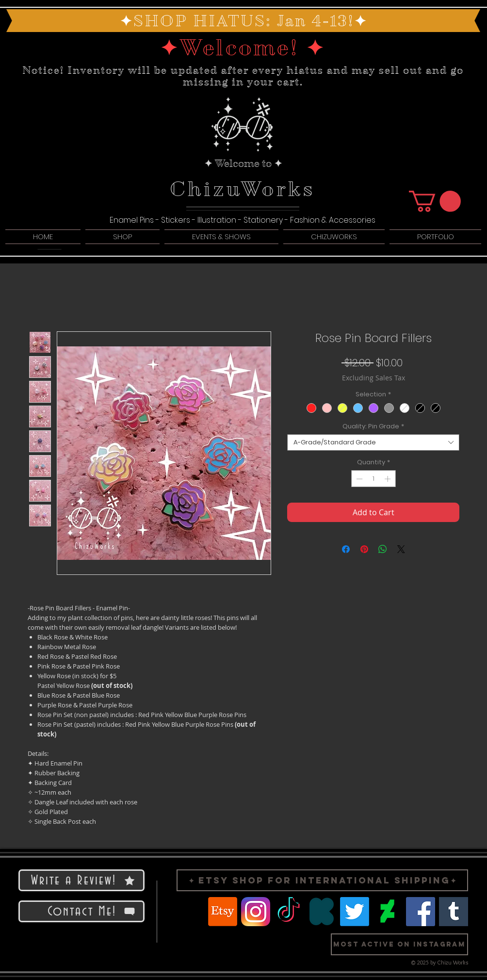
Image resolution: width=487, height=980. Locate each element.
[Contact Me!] (81, 911)
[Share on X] (401, 549)
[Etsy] (223, 912)
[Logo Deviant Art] (388, 912)
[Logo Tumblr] (454, 912)
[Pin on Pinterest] (364, 549)
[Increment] (389, 479)
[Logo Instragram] (256, 912)
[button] (435, 201)
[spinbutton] (373, 479)
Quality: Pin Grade (373, 426)
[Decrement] (358, 479)
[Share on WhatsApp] (383, 549)
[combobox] (373, 442)
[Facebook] (421, 912)
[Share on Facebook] (346, 549)
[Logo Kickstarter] (322, 912)
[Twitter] (355, 912)
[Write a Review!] (81, 880)
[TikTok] (289, 912)
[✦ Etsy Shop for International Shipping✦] (322, 880)
